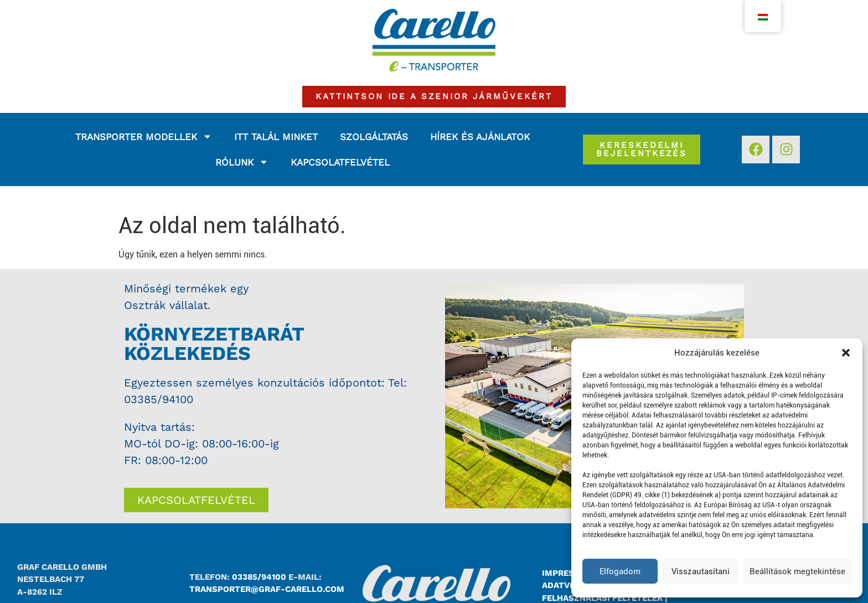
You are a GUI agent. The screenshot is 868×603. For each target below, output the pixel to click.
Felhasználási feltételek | (605, 598)
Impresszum (570, 573)
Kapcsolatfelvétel (340, 162)
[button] (846, 353)
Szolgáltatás (374, 137)
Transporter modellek (144, 136)
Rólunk (242, 162)
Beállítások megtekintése (797, 571)
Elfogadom (620, 571)
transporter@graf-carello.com (267, 589)
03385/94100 (159, 399)
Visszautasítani (701, 571)
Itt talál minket (276, 137)
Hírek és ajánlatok (480, 137)
